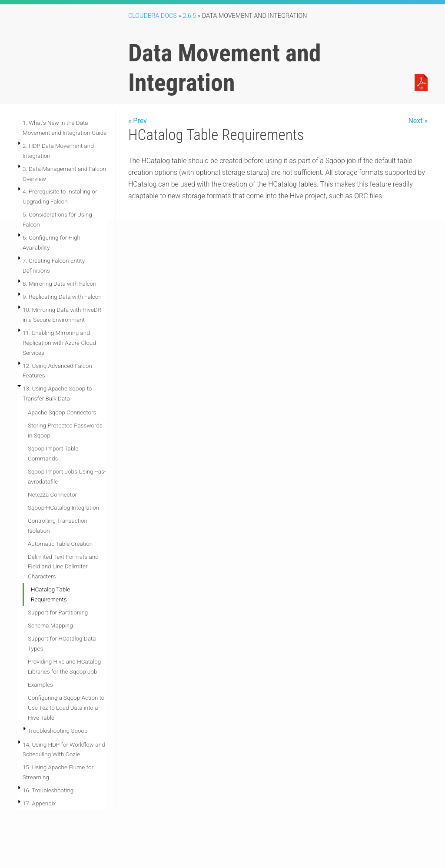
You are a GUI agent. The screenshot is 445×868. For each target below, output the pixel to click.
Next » (418, 121)
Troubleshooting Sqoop (58, 731)
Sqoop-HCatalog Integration (63, 507)
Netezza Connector (52, 494)
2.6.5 (189, 16)
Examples (40, 684)
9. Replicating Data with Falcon (62, 297)
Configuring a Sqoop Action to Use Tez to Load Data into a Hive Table (66, 708)
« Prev (138, 121)
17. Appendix (39, 803)
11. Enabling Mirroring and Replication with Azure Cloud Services (59, 343)
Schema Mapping (50, 625)
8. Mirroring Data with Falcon (60, 284)
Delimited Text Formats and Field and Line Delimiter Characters (63, 567)
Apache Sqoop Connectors (62, 412)
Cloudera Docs (153, 16)
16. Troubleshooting (48, 790)
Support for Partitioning (58, 612)
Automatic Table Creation (60, 544)
